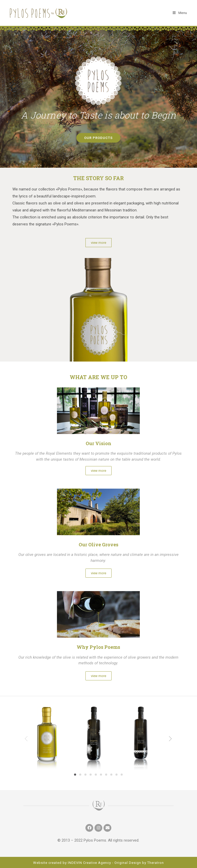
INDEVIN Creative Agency (89, 862)
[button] (98, 138)
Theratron (156, 862)
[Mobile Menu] (180, 13)
